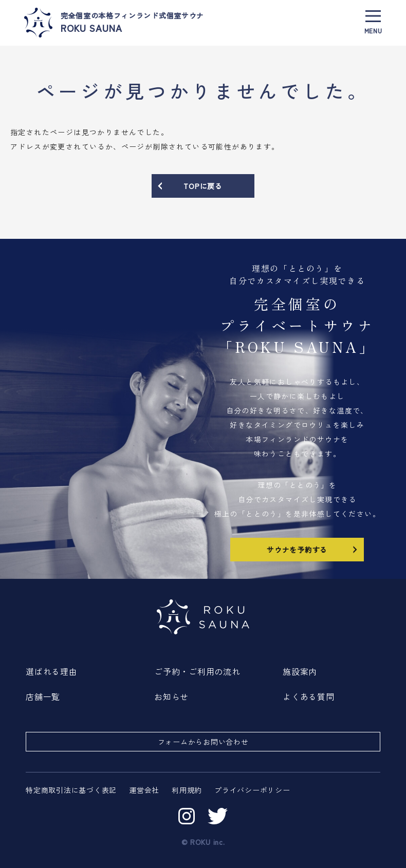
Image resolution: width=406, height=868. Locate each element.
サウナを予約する (313, 549)
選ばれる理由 (52, 671)
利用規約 (187, 790)
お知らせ (171, 696)
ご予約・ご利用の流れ (197, 671)
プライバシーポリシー (252, 790)
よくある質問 (309, 696)
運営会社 (144, 790)
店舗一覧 (43, 696)
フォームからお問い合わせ (203, 742)
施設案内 (300, 671)
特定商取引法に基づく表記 (71, 790)
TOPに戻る (189, 186)
